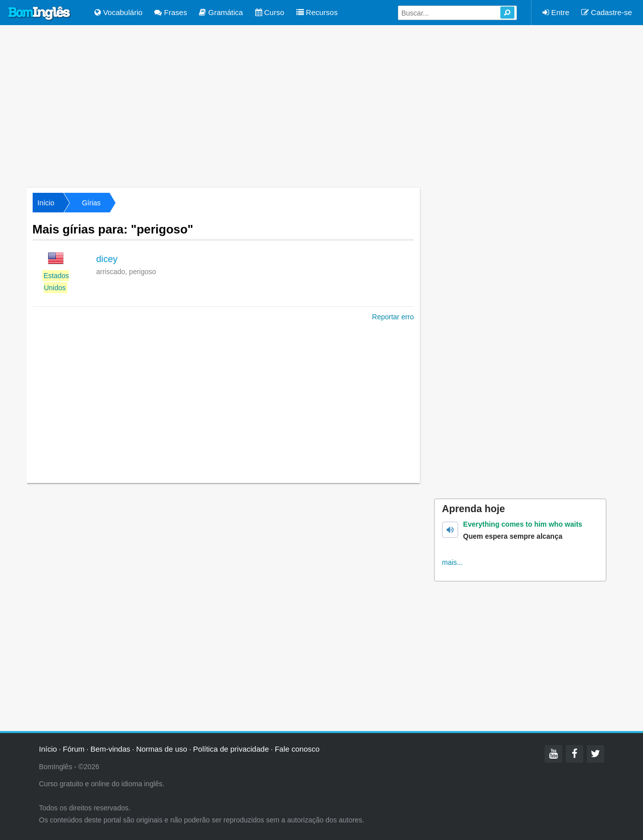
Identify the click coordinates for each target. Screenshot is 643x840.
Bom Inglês (40, 14)
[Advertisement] (321, 105)
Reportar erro (393, 317)
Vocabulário (119, 12)
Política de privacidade (231, 749)
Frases (171, 12)
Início (46, 203)
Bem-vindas (110, 749)
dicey (107, 259)
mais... (452, 562)
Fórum (74, 749)
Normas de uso (162, 749)
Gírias (91, 203)
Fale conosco (297, 749)
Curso (270, 12)
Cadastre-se (607, 12)
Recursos (317, 12)
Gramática (221, 12)
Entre (556, 12)
